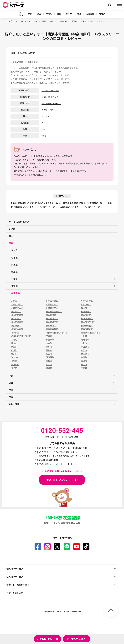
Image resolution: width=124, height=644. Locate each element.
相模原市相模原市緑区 (21, 336)
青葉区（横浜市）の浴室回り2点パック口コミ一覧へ (36, 203)
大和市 (84, 343)
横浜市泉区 (16, 318)
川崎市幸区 (86, 304)
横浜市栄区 (86, 315)
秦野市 (14, 361)
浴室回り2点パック (49, 21)
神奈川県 (64, 21)
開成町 (84, 368)
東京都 (14, 286)
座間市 (84, 350)
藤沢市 (84, 364)
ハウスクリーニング (29, 21)
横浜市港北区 (52, 318)
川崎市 (14, 301)
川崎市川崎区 (52, 304)
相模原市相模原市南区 (91, 333)
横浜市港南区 (87, 318)
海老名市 (15, 357)
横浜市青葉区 (52, 329)
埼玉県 (14, 272)
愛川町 (14, 354)
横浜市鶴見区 (87, 329)
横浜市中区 (16, 311)
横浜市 (74, 21)
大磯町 (14, 347)
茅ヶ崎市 (15, 364)
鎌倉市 (49, 368)
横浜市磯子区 (52, 322)
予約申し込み (78, 639)
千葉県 (14, 279)
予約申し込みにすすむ (62, 480)
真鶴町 (84, 357)
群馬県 (14, 265)
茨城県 (14, 250)
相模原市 (15, 333)
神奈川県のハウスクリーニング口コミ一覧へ (81, 207)
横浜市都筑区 (87, 326)
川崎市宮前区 (17, 304)
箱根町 (49, 361)
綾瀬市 (84, 361)
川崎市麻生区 (52, 308)
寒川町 (49, 347)
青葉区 (84, 21)
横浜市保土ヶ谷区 (54, 311)
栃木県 (14, 257)
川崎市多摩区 (87, 301)
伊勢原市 (50, 340)
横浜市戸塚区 (17, 315)
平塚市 (49, 350)
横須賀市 (85, 354)
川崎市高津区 (17, 308)
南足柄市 (85, 340)
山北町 (14, 350)
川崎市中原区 (52, 301)
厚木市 (14, 343)
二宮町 (14, 340)
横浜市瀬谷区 (17, 322)
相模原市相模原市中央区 (57, 333)
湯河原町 (50, 357)
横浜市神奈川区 (88, 322)
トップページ (12, 21)
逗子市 (14, 368)
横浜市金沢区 (17, 329)
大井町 (49, 343)
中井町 (84, 336)
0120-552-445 (49, 639)
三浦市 (49, 336)
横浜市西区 (51, 326)
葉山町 (49, 364)
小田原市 (85, 347)
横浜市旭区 (51, 315)
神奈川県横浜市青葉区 (51, 103)
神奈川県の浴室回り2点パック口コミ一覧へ (84, 203)
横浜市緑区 (16, 326)
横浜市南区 (86, 311)
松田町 (49, 354)
